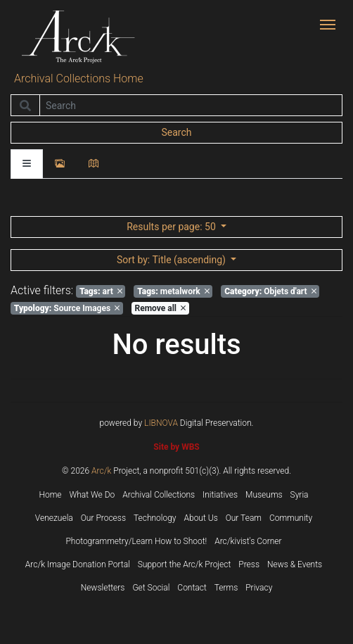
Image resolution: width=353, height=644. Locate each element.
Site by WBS (176, 447)
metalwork (173, 291)
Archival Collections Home (79, 78)
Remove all (160, 308)
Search (176, 132)
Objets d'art (270, 291)
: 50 (172, 227)
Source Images (67, 308)
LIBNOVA (161, 423)
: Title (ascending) (172, 260)
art (101, 291)
